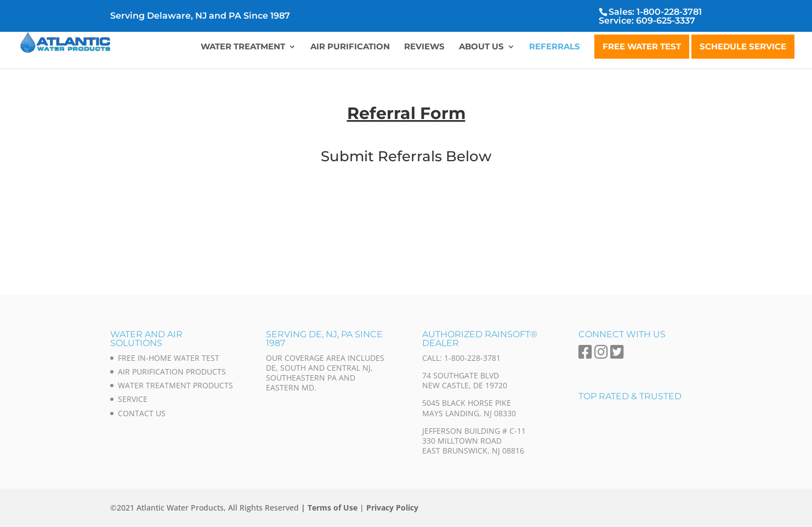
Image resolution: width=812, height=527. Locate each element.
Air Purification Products (172, 372)
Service (133, 399)
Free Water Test (642, 46)
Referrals (555, 47)
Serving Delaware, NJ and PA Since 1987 (200, 16)
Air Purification (350, 47)
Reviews (424, 47)
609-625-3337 (666, 21)
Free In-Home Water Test (169, 358)
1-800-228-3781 (669, 12)
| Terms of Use (329, 508)
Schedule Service (743, 46)
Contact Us (142, 413)
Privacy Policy (392, 508)
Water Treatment (243, 47)
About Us (481, 47)
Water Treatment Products (175, 385)
